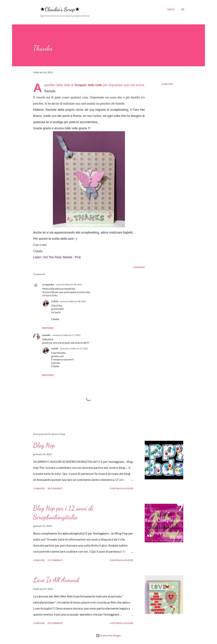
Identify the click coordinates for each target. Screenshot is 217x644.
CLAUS (55, 301)
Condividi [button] (167, 84)
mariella (46, 335)
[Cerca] (171, 9)
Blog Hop (44, 445)
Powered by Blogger (108, 635)
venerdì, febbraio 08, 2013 (69, 284)
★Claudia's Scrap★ (60, 9)
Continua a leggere (121, 488)
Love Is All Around (56, 580)
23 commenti (55, 623)
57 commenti (55, 560)
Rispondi (48, 328)
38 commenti (55, 488)
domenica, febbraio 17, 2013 (66, 335)
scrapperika (48, 284)
